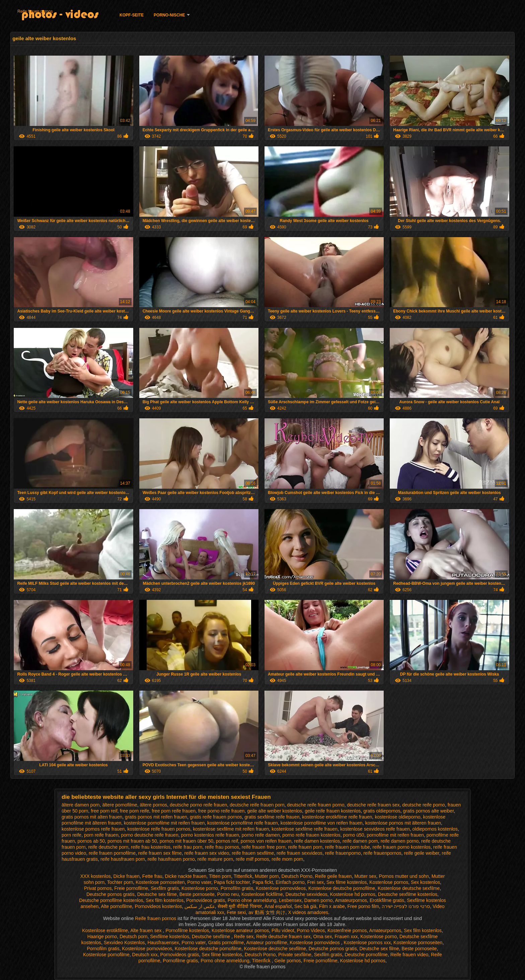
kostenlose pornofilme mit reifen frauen (164, 823)
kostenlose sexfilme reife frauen (305, 829)
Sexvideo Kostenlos (124, 942)
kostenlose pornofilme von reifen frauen (322, 823)
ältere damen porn (81, 805)
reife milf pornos (252, 859)
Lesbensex (290, 900)
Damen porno (319, 900)
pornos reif (227, 841)
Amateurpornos (351, 900)
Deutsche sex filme (157, 894)
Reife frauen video (409, 955)
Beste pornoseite (197, 894)
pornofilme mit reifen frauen (395, 835)
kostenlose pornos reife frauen (93, 829)
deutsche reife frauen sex (373, 805)
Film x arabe (332, 906)
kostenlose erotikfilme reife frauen (337, 817)
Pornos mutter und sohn (404, 876)
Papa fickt (263, 882)
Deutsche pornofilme (366, 955)
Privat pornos (98, 888)
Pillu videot (283, 930)
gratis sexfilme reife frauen (272, 817)
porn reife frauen (101, 835)
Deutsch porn (133, 936)
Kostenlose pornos (389, 882)
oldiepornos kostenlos (435, 829)
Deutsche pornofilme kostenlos (111, 900)
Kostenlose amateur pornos (240, 930)
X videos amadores (308, 912)
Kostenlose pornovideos (281, 888)
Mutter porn (267, 876)
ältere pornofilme (120, 805)
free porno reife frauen (221, 811)
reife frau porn (188, 847)
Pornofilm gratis (237, 888)
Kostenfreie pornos (347, 930)
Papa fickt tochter (232, 882)
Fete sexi (236, 912)
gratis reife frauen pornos (216, 817)
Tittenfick (243, 876)
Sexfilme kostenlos (170, 936)
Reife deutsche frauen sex (283, 936)
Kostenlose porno (200, 888)
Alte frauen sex (146, 930)
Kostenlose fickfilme (262, 894)
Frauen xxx (346, 936)
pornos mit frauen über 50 (186, 841)
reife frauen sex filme (160, 853)
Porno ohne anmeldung (252, 900)
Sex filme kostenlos (347, 882)
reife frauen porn (305, 847)
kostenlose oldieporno (397, 817)
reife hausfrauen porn (123, 859)
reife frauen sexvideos (299, 853)
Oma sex (322, 936)
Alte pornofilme (116, 906)
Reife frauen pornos (35, 11)
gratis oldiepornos (382, 811)
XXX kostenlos (96, 876)
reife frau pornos (222, 847)
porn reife (71, 835)
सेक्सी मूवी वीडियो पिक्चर (240, 906)
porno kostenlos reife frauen (210, 835)
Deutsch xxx (145, 955)
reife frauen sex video (207, 853)
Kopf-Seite (132, 15)
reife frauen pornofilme (112, 853)
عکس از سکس (200, 906)
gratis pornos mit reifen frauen (156, 817)
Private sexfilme (295, 955)
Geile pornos (287, 961)
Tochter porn (120, 882)
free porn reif (104, 811)
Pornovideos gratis (206, 900)
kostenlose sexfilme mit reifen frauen (231, 829)
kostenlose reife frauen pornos (159, 829)
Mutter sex (365, 876)
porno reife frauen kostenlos (311, 835)
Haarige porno (102, 936)
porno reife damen (261, 835)
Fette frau (152, 876)
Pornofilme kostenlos (187, 930)
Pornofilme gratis (180, 961)
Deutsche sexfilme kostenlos (408, 894)
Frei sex (315, 882)
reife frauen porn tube (348, 847)
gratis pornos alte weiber (429, 811)
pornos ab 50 (91, 841)
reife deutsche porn (108, 847)
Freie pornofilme (131, 888)
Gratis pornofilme (226, 942)
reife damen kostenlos (317, 841)
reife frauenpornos (382, 853)
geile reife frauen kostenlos (333, 811)
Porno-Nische (169, 15)
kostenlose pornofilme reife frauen (243, 823)
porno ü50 (354, 835)
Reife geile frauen (333, 876)
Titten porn (220, 876)
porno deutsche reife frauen (149, 835)
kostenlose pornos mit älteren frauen (403, 823)
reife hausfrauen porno (171, 859)
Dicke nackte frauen (186, 876)
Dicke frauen (126, 876)
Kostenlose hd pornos (353, 894)
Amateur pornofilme (267, 942)
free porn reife (134, 811)
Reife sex (244, 936)
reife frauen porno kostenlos (402, 847)
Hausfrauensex (163, 942)
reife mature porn (215, 859)
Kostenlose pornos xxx (367, 942)
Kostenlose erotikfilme (105, 930)
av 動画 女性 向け (267, 912)
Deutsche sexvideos (306, 894)
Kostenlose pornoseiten (160, 882)
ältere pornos (153, 805)
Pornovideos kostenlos (158, 906)
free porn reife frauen (174, 811)
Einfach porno (290, 882)
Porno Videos (311, 930)
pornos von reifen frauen (266, 841)
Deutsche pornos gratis (110, 894)
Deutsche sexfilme (212, 936)
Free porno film (363, 906)
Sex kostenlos (425, 882)
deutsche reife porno (424, 805)
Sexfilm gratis (165, 888)
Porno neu (228, 894)
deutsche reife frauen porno (316, 805)
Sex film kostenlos (165, 900)
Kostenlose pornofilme (106, 955)
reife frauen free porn (264, 847)
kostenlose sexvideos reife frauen (375, 829)
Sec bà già (305, 906)
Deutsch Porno (297, 876)
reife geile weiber (422, 853)
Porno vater (199, 882)
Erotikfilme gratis (387, 900)
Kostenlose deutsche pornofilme (342, 888)
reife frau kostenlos (151, 847)
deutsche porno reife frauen (198, 805)
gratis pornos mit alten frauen (92, 817)
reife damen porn (360, 841)
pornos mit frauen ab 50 (132, 841)
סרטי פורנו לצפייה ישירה (406, 906)
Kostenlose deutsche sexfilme (409, 888)
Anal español (278, 906)
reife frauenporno (343, 853)
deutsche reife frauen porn (257, 805)
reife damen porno (400, 841)
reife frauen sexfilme (253, 853)
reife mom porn (287, 859)
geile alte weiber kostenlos (275, 811)
